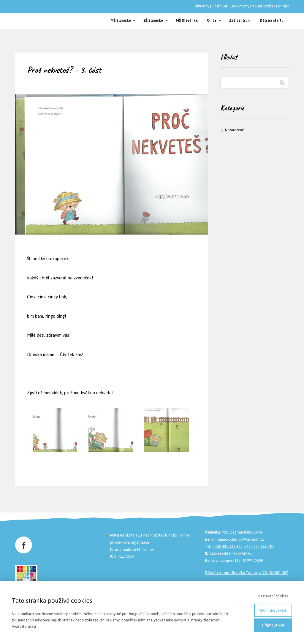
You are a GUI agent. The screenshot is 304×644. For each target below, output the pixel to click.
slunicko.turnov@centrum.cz (241, 539)
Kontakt (282, 6)
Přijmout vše (273, 625)
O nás (212, 20)
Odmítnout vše (273, 610)
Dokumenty (240, 6)
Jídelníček (220, 6)
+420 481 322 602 (228, 547)
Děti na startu (272, 20)
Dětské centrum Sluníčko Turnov (231, 573)
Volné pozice (263, 6)
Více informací (24, 626)
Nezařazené (234, 130)
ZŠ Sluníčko (153, 20)
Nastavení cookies (273, 596)
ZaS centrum (240, 20)
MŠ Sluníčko (121, 20)
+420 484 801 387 (273, 573)
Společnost (31, 21)
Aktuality (202, 6)
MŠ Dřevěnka (187, 20)
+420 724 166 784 (259, 547)
